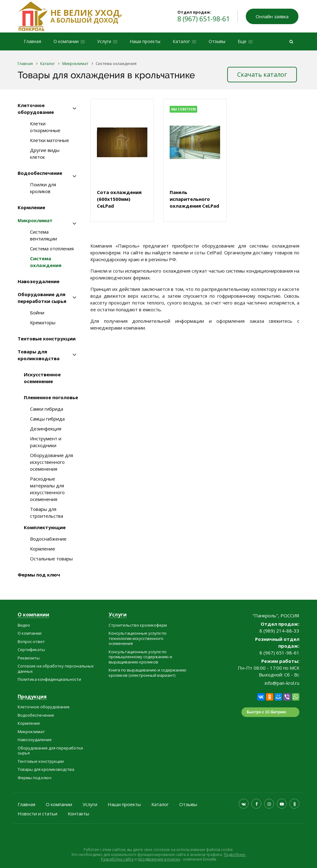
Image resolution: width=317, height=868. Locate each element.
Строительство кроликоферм (138, 625)
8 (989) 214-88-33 (279, 631)
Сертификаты (31, 650)
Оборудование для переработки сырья (42, 298)
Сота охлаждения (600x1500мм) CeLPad (119, 199)
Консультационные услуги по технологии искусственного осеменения (138, 638)
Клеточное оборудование (36, 109)
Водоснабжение (48, 539)
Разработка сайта (117, 859)
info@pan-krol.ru (282, 683)
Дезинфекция (46, 429)
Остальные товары (51, 559)
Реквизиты (29, 658)
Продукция (32, 697)
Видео (24, 625)
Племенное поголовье (51, 397)
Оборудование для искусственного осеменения (52, 462)
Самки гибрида (47, 409)
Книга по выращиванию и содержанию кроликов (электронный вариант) (148, 673)
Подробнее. (235, 855)
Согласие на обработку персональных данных (56, 669)
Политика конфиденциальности (49, 679)
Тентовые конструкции (47, 339)
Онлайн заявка (272, 16)
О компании (33, 615)
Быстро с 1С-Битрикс (267, 712)
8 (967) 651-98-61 (204, 19)
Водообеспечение (40, 173)
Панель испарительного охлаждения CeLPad (194, 199)
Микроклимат (35, 220)
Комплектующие (45, 527)
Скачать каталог (262, 74)
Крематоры (43, 322)
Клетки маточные (50, 140)
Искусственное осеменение (42, 378)
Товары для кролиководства (39, 355)
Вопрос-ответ (31, 641)
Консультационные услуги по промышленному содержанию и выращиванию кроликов (140, 657)
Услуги (118, 615)
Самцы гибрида (47, 419)
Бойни (37, 313)
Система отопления (52, 248)
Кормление (31, 207)
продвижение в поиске (159, 859)
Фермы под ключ (39, 575)
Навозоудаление (39, 281)
